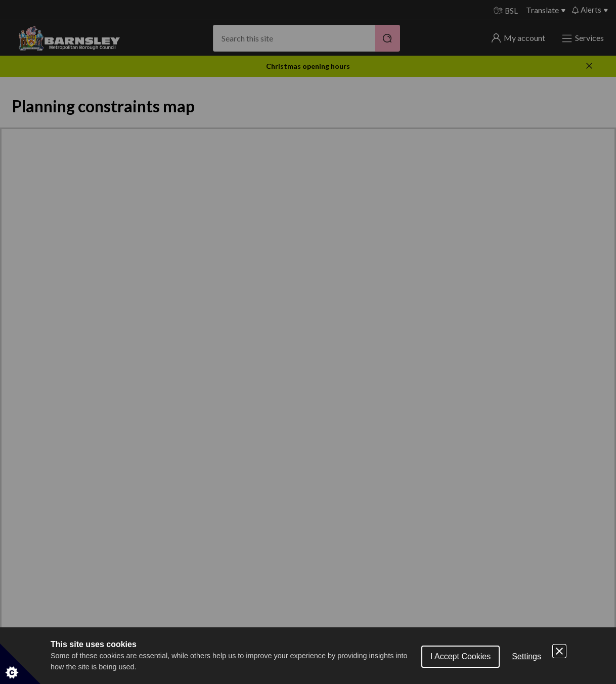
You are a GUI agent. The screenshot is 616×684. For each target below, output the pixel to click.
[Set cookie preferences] (20, 664)
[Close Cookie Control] (559, 651)
